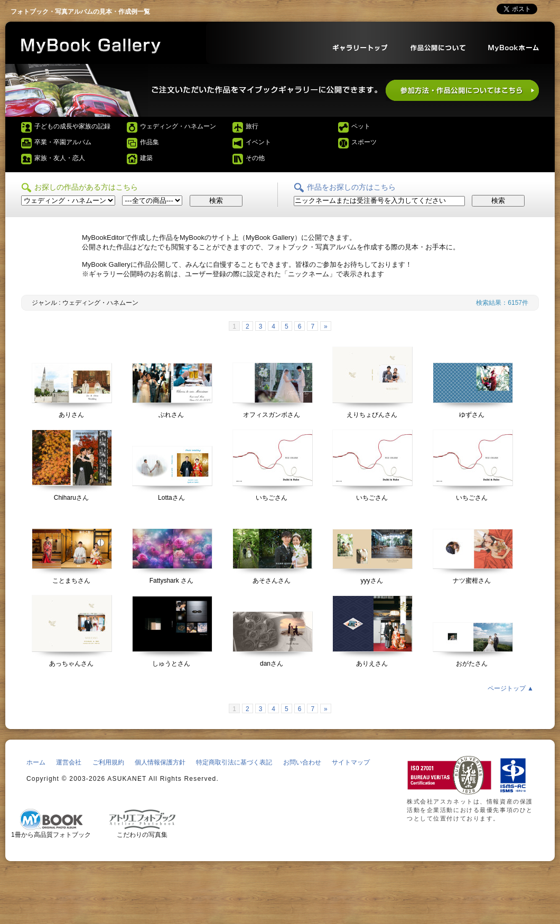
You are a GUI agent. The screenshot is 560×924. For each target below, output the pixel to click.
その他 (255, 158)
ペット (361, 126)
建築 (146, 158)
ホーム (36, 762)
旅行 (252, 126)
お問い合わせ (302, 762)
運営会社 (69, 762)
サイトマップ (351, 762)
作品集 (150, 142)
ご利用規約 (108, 762)
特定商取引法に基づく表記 (234, 762)
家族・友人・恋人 (60, 158)
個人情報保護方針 (160, 762)
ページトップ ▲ (511, 688)
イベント (258, 142)
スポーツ (364, 142)
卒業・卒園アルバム (63, 142)
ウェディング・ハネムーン (178, 126)
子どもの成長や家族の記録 (72, 126)
